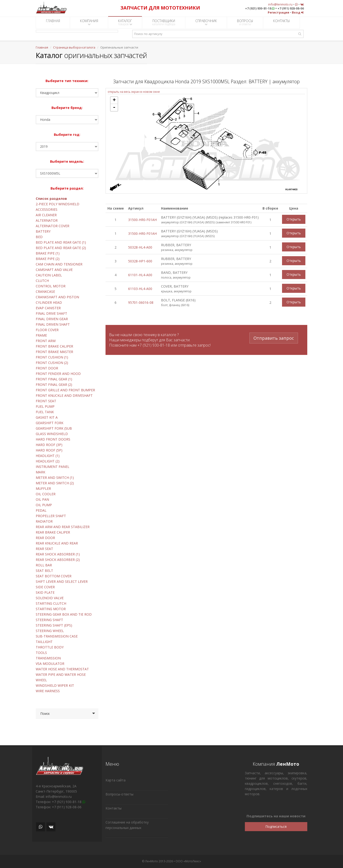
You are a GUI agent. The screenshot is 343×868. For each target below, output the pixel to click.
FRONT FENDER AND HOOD (58, 374)
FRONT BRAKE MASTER (54, 352)
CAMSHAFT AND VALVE (54, 270)
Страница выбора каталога (74, 47)
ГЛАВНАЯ (53, 22)
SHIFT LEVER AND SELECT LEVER (62, 581)
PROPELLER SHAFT (51, 516)
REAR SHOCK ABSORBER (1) (58, 554)
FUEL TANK (45, 412)
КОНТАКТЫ (282, 22)
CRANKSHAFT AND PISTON (57, 297)
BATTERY (43, 231)
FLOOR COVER (47, 330)
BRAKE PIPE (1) (48, 253)
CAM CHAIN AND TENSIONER (59, 264)
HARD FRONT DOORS (53, 439)
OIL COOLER (46, 494)
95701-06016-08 (141, 302)
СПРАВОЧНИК (206, 22)
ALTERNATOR (47, 220)
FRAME (41, 335)
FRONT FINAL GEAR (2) (54, 385)
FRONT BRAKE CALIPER (54, 346)
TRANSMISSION (48, 658)
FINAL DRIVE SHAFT (51, 313)
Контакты (113, 808)
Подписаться (276, 826)
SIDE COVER (45, 587)
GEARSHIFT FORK (50, 423)
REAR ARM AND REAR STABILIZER (63, 527)
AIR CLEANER (46, 215)
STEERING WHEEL (50, 631)
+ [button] (114, 100)
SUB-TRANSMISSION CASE (57, 636)
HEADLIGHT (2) (48, 461)
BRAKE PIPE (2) (48, 259)
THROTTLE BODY (50, 647)
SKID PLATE (45, 592)
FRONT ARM (46, 341)
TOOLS (41, 653)
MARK (40, 472)
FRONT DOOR (47, 368)
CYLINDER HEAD (49, 302)
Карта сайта (116, 780)
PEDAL (41, 510)
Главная (42, 47)
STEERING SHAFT (49, 620)
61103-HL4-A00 (140, 289)
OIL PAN (42, 499)
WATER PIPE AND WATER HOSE (61, 674)
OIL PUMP (44, 505)
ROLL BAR (44, 565)
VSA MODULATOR (50, 664)
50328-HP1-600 (140, 261)
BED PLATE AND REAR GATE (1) (61, 242)
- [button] (114, 108)
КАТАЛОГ (125, 22)
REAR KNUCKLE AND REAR (57, 543)
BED (39, 237)
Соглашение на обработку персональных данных (127, 825)
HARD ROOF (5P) (49, 450)
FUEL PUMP (45, 406)
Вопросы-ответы (119, 794)
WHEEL (41, 680)
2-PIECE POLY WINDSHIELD (58, 204)
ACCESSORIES (47, 209)
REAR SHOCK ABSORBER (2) (58, 560)
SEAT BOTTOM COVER (54, 576)
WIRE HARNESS (48, 691)
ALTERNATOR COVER (53, 226)
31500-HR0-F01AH (142, 220)
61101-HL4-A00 (140, 275)
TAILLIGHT (44, 642)
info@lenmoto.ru (280, 4)
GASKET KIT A (47, 417)
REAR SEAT (44, 549)
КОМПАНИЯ (89, 22)
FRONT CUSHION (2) (52, 363)
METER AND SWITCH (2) (55, 483)
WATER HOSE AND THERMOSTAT (62, 669)
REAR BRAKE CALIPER (53, 532)
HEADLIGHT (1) (48, 456)
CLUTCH (42, 281)
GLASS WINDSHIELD (52, 434)
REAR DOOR (45, 538)
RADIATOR (44, 521)
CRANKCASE (45, 292)
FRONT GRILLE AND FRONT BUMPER (65, 390)
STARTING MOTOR (51, 609)
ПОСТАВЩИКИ (164, 22)
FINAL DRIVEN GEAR (52, 319)
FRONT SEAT (46, 401)
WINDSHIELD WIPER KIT (55, 685)
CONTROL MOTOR (51, 286)
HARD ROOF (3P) (49, 445)
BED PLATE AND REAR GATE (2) (61, 248)
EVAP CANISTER (48, 308)
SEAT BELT (44, 571)
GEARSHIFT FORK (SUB (54, 428)
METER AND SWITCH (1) (55, 478)
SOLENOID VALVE (50, 598)
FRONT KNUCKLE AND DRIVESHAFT (64, 395)
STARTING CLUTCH (51, 603)
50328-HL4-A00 (140, 247)
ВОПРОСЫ (245, 22)
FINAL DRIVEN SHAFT (53, 324)
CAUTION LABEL (49, 275)
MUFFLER (43, 488)
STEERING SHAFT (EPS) (54, 625)
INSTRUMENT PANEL (53, 467)
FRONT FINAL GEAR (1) (54, 379)
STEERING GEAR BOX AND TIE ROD (64, 614)
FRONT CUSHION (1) (52, 357)
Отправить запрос (274, 338)
